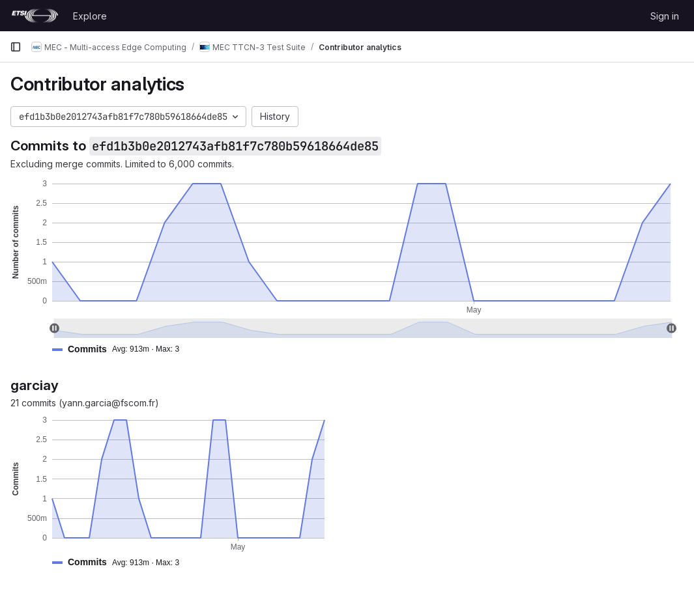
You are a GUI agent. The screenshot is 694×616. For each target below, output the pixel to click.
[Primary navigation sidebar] (16, 47)
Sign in (665, 16)
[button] (121, 349)
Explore (90, 16)
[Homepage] (35, 16)
